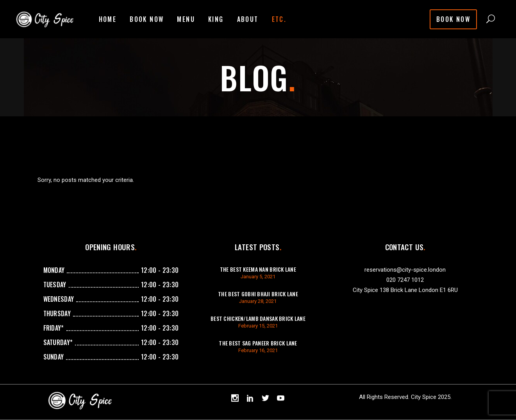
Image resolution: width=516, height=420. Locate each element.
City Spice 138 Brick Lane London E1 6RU (405, 290)
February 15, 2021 (258, 326)
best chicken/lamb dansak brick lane (258, 318)
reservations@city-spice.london (405, 270)
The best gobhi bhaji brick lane (258, 294)
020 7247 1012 (405, 280)
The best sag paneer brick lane (258, 343)
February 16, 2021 (258, 350)
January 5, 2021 (258, 277)
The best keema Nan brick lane (258, 269)
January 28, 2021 (258, 301)
